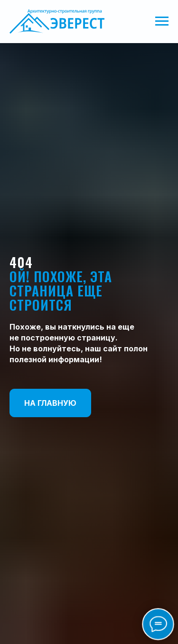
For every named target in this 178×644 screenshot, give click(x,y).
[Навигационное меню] (162, 21)
